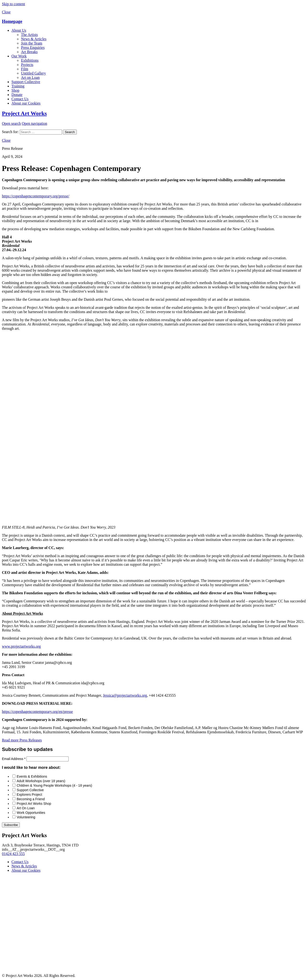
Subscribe (11, 825)
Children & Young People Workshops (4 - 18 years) (54, 785)
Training (18, 86)
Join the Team (32, 43)
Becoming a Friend (31, 799)
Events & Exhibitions (32, 776)
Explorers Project (29, 795)
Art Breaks (29, 52)
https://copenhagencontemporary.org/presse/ (36, 196)
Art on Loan (30, 77)
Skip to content (13, 4)
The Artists (29, 35)
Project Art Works (24, 113)
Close (6, 12)
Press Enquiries (33, 47)
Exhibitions (30, 60)
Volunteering (26, 817)
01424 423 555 (13, 854)
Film (25, 69)
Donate (17, 95)
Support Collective (26, 82)
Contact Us (20, 99)
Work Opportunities (31, 813)
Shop (15, 90)
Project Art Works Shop (34, 804)
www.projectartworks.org (21, 646)
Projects (27, 65)
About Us (19, 30)
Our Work (19, 56)
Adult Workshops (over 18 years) (41, 781)
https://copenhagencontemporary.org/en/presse (37, 712)
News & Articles (34, 39)
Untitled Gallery (33, 73)
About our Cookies (26, 103)
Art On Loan (26, 808)
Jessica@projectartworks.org (125, 695)
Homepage (12, 21)
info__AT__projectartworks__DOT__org (33, 849)
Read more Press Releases (22, 740)
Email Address (14, 759)
